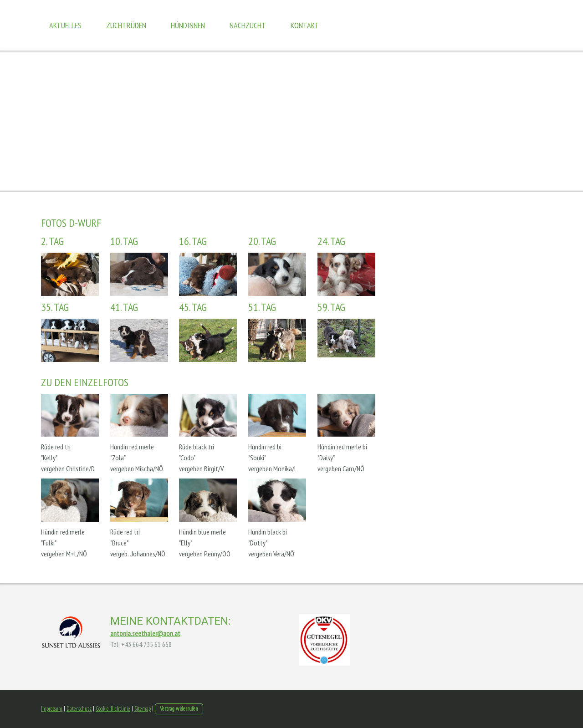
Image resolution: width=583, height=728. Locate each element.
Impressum (52, 709)
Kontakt (305, 25)
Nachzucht (248, 25)
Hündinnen (188, 25)
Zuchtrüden (126, 25)
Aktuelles (65, 25)
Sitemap (143, 709)
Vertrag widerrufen (179, 709)
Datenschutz (79, 709)
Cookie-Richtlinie (113, 709)
